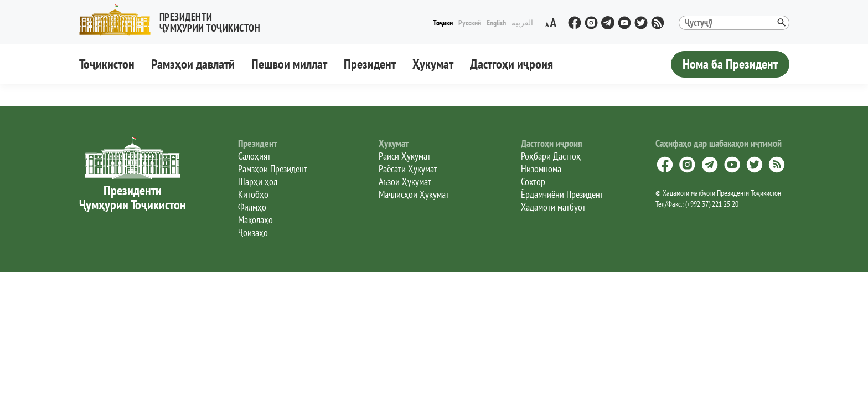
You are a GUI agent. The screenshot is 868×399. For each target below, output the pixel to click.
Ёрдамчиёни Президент (562, 194)
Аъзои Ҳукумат (405, 181)
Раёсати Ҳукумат (408, 169)
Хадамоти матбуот (553, 207)
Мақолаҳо (255, 220)
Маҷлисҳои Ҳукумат (414, 194)
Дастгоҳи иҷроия (512, 64)
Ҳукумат (433, 64)
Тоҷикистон (107, 64)
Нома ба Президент (730, 64)
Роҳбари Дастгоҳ (551, 156)
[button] (174, 20)
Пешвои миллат (289, 64)
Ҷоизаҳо (253, 232)
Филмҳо (252, 207)
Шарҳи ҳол (258, 181)
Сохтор (533, 181)
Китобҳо (253, 194)
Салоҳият (254, 156)
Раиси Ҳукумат (405, 156)
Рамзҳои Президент (273, 169)
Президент (370, 64)
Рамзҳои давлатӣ (193, 64)
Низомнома (541, 169)
